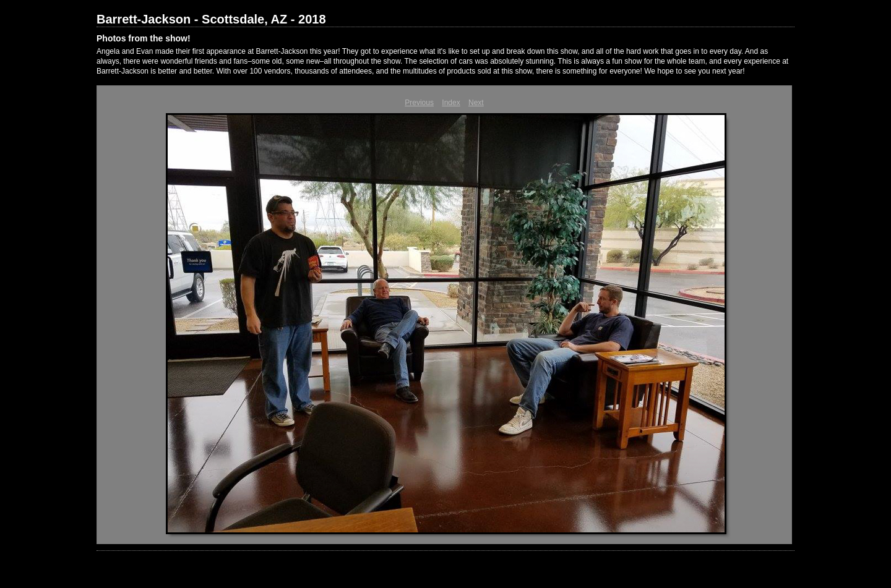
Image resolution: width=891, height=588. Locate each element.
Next (476, 103)
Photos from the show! (144, 38)
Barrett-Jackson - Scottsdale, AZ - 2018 (211, 19)
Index (451, 103)
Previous (419, 103)
